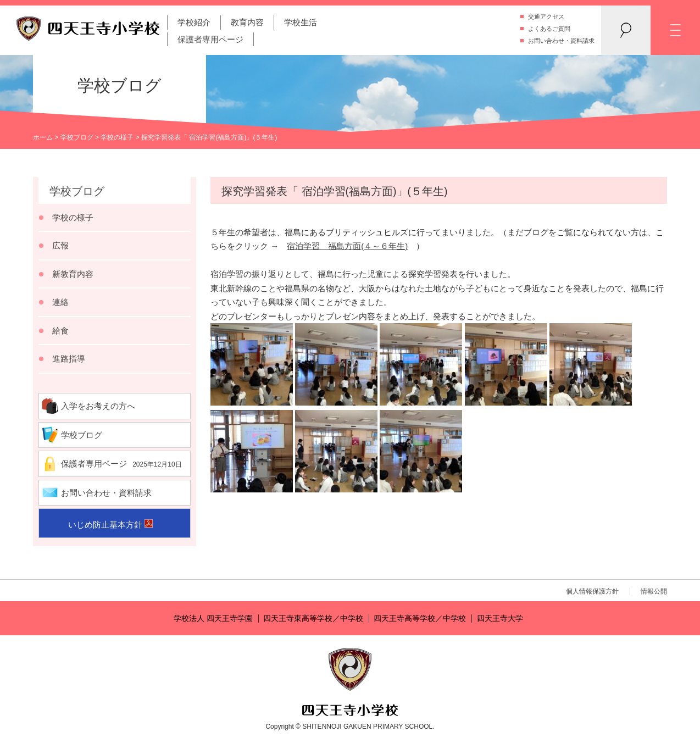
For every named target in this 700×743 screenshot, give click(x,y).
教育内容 (247, 22)
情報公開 (654, 591)
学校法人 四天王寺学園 (213, 619)
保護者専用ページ (210, 39)
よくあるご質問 (549, 29)
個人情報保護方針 (592, 591)
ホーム (43, 137)
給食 (60, 331)
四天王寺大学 (500, 619)
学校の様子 (117, 137)
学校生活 (301, 22)
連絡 (60, 302)
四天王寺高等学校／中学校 (420, 619)
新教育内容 (73, 274)
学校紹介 (194, 22)
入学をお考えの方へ (98, 406)
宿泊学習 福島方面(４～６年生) (347, 246)
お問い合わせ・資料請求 (561, 41)
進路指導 (69, 359)
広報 (60, 245)
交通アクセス (546, 16)
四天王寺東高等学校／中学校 (313, 619)
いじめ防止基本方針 (105, 525)
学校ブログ (77, 137)
